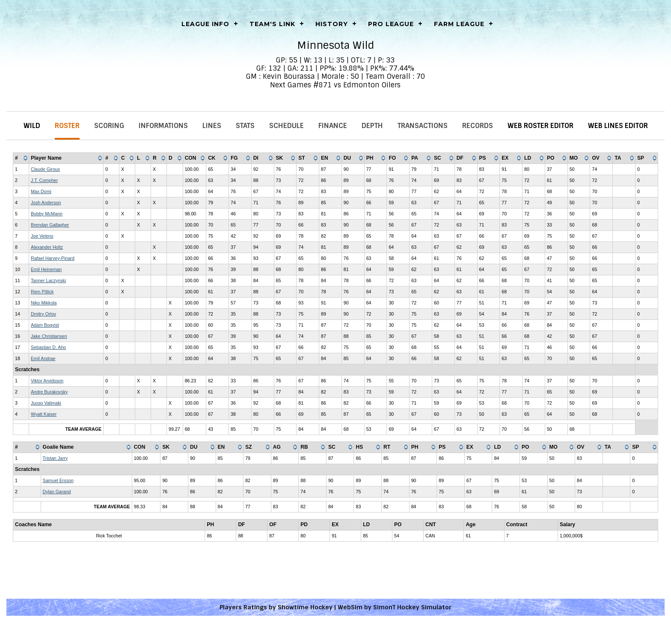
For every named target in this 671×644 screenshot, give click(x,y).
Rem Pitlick (42, 292)
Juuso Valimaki (46, 403)
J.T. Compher (44, 180)
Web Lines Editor (618, 126)
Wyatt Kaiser (44, 414)
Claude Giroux (45, 169)
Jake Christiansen (49, 336)
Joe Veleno (42, 236)
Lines (212, 126)
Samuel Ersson (58, 480)
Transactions (423, 126)
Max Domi (41, 191)
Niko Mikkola (44, 303)
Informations (163, 126)
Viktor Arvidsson (47, 381)
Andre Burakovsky (49, 392)
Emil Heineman (46, 269)
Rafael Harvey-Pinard (53, 258)
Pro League (391, 24)
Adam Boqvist (45, 325)
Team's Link (272, 24)
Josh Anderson (46, 203)
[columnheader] (21, 158)
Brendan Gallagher (50, 225)
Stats (245, 126)
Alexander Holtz (47, 247)
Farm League (459, 24)
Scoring (109, 126)
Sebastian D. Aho (48, 347)
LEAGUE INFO (205, 24)
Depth (372, 126)
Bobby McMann (47, 214)
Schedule (287, 126)
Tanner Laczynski (48, 280)
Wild (32, 126)
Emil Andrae (43, 358)
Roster (67, 126)
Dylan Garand (57, 492)
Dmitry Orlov (43, 314)
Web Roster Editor (540, 126)
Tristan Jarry (55, 458)
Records (478, 126)
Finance (333, 126)
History (332, 24)
